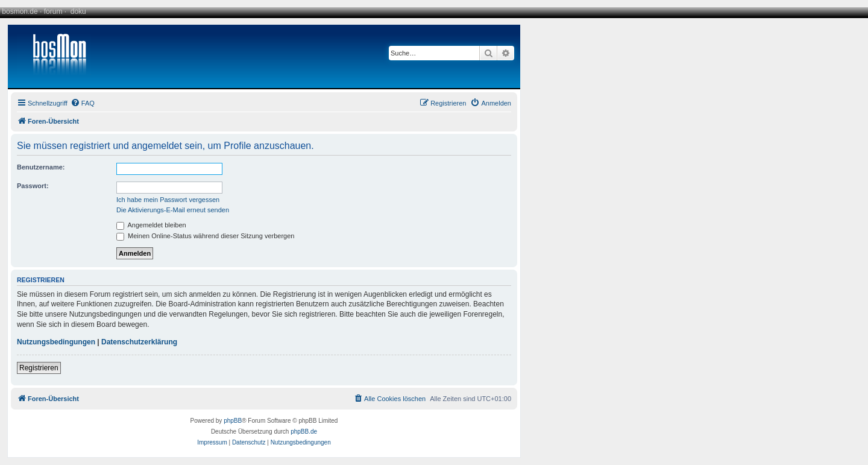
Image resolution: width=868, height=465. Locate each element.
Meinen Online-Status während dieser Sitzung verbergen (205, 236)
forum (53, 11)
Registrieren (39, 368)
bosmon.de (20, 11)
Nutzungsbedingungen (56, 342)
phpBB (233, 421)
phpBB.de (304, 432)
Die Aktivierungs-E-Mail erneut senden (173, 210)
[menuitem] (83, 103)
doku (78, 11)
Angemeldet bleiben (151, 225)
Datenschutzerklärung (139, 342)
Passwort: (33, 186)
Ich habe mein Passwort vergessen (168, 200)
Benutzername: (41, 167)
